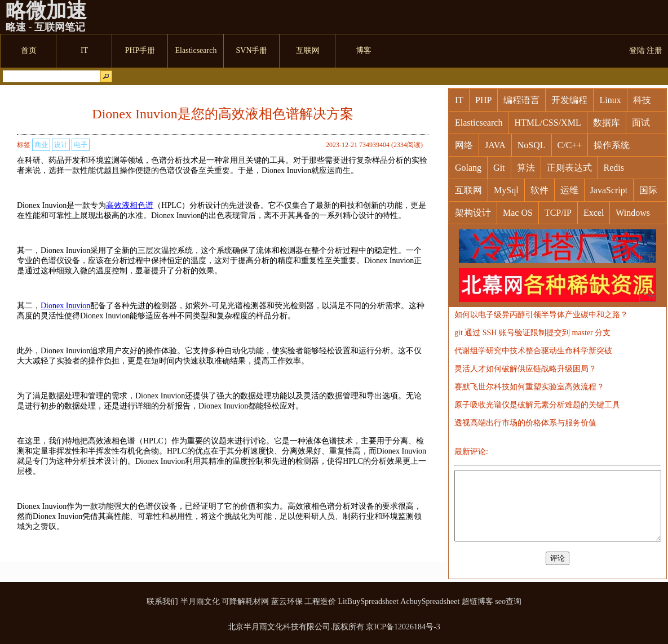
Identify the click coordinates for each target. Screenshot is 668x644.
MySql (506, 190)
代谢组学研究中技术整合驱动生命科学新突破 (533, 351)
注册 (654, 50)
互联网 (468, 190)
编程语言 (521, 100)
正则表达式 (569, 168)
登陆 (637, 50)
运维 (569, 190)
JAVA (495, 145)
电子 (81, 145)
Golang (468, 168)
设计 (61, 145)
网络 (464, 145)
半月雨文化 (200, 601)
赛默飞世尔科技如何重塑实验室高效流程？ (529, 387)
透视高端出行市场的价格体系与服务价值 (525, 423)
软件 (539, 190)
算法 (526, 168)
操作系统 (612, 145)
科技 (642, 100)
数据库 (607, 123)
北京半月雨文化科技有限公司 (279, 627)
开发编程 (569, 100)
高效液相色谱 (130, 205)
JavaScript (609, 190)
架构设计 (473, 213)
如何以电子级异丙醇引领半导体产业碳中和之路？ (541, 315)
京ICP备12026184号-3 (403, 627)
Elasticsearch (479, 123)
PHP (483, 100)
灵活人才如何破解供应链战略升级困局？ (525, 369)
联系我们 (162, 601)
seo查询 (508, 601)
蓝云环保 (287, 601)
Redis (614, 168)
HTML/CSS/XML (547, 123)
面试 (641, 123)
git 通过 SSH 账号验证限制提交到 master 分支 (532, 333)
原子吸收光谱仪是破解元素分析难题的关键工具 (537, 405)
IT (459, 100)
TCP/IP (558, 213)
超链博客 (477, 601)
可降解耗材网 (245, 601)
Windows (633, 213)
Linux (610, 100)
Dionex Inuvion (65, 306)
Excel (594, 213)
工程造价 (320, 601)
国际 (648, 190)
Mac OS (518, 213)
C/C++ (570, 145)
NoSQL (532, 145)
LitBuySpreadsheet (368, 601)
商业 (41, 145)
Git (499, 168)
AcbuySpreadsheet (430, 601)
